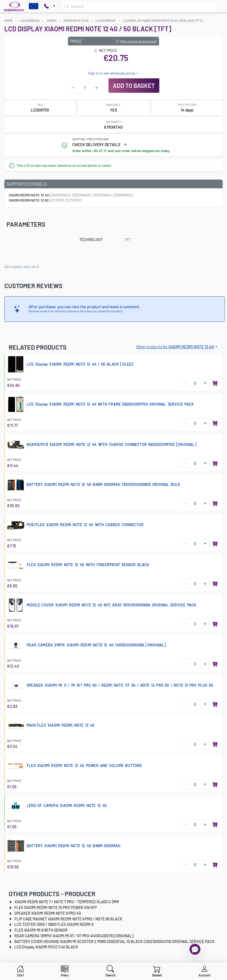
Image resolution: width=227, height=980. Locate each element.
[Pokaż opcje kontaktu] (49, 6)
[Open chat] (195, 949)
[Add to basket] (215, 383)
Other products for (177, 347)
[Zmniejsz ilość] (73, 88)
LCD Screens (30, 20)
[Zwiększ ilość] (97, 88)
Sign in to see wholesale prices (114, 73)
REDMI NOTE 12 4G (76, 20)
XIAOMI (52, 20)
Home (9, 20)
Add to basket (134, 85)
